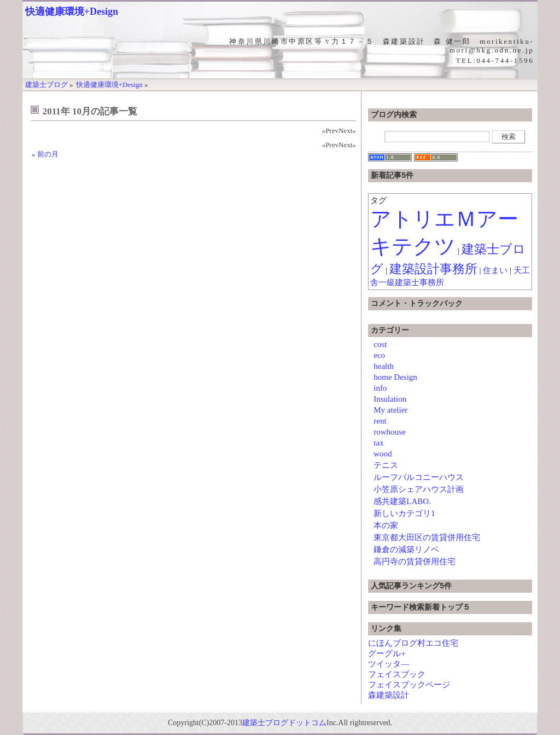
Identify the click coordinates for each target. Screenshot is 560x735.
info (380, 388)
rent (380, 421)
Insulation (390, 399)
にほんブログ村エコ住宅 (413, 643)
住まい (495, 270)
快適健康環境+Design (72, 11)
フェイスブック (397, 674)
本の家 (386, 525)
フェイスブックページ (409, 685)
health (384, 366)
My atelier (390, 410)
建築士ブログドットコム (284, 723)
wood (383, 454)
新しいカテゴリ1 (404, 513)
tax (378, 443)
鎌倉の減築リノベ (406, 549)
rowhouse (389, 432)
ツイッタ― (389, 664)
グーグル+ (387, 653)
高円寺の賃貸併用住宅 (415, 562)
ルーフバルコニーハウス (419, 477)
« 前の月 (45, 154)
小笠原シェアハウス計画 (419, 489)
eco (379, 355)
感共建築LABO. (402, 501)
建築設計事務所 (433, 269)
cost (380, 344)
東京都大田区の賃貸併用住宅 (427, 537)
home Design (395, 377)
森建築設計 (389, 695)
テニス (386, 465)
